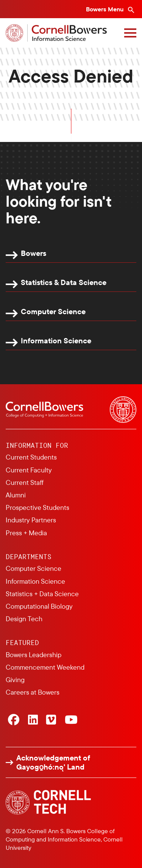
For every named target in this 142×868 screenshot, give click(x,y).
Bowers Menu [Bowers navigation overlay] (105, 9)
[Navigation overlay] (130, 33)
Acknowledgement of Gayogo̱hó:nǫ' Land (53, 762)
